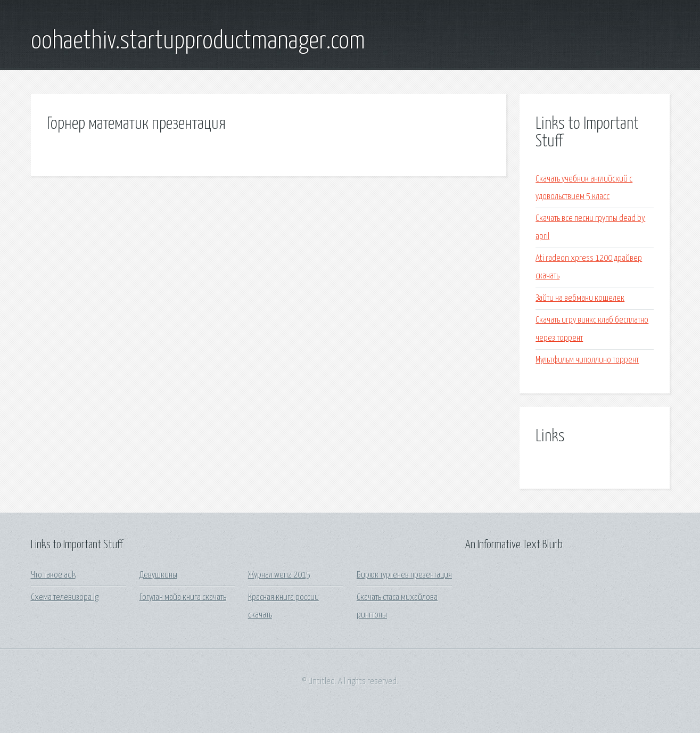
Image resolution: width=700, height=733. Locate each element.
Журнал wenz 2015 (279, 575)
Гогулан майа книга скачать (183, 598)
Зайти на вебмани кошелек (580, 298)
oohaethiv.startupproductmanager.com (198, 42)
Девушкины (158, 575)
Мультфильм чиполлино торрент (587, 360)
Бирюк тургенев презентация (404, 575)
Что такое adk (53, 575)
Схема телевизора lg (65, 598)
